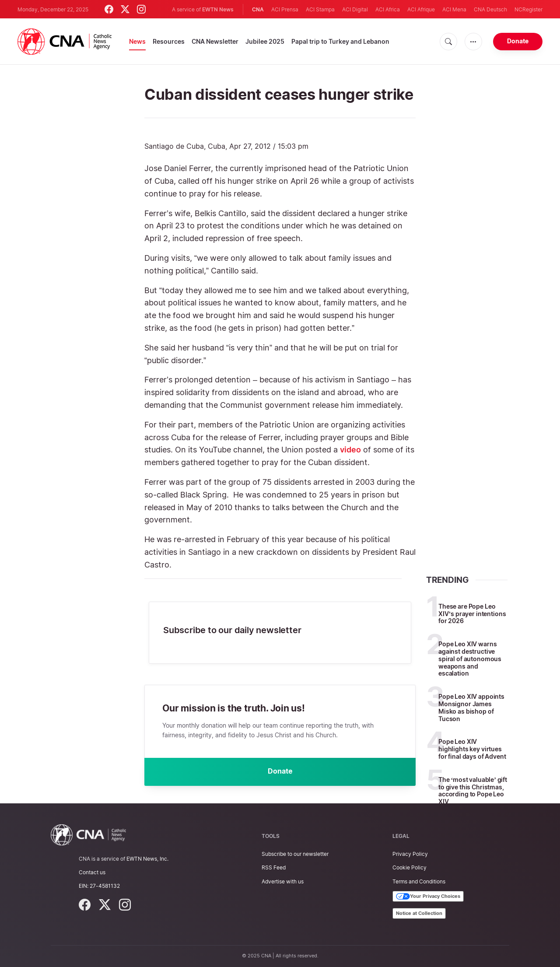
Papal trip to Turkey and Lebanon (340, 41)
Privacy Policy (410, 854)
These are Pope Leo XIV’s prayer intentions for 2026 (472, 614)
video (350, 450)
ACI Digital (355, 9)
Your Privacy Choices (428, 897)
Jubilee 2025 (265, 41)
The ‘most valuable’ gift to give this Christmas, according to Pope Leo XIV (473, 790)
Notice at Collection (419, 913)
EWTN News (218, 9)
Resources (169, 41)
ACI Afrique (421, 9)
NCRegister (528, 9)
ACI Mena (454, 9)
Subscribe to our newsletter (295, 854)
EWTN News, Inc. (147, 859)
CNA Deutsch (490, 9)
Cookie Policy (409, 867)
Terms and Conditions (419, 881)
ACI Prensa (285, 9)
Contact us (92, 872)
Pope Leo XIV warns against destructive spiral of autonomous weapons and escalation (470, 659)
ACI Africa (388, 9)
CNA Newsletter (215, 41)
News (137, 41)
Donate (518, 41)
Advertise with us (283, 881)
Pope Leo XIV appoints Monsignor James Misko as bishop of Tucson (471, 707)
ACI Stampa (320, 9)
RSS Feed (274, 867)
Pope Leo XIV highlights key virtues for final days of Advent (472, 749)
